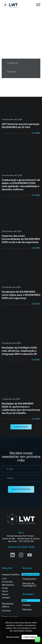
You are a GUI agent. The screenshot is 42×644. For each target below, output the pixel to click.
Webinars (27, 609)
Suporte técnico (30, 574)
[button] (21, 427)
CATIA (4, 579)
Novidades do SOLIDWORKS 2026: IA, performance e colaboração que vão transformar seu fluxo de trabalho (21, 408)
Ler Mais (36, 133)
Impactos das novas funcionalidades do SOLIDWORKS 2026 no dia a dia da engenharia (21, 239)
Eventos (26, 605)
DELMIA (5, 588)
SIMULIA (5, 595)
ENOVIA (5, 591)
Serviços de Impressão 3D (29, 584)
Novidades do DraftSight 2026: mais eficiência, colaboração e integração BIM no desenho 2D (19, 351)
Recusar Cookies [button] (13, 637)
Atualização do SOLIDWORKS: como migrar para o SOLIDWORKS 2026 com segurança (21, 295)
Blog (24, 600)
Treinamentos (29, 579)
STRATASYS (6, 611)
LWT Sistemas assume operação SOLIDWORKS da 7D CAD (20, 126)
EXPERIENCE (8, 585)
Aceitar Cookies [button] (30, 637)
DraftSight (6, 598)
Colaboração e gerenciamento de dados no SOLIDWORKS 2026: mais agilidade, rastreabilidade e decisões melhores (21, 185)
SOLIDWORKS (7, 582)
